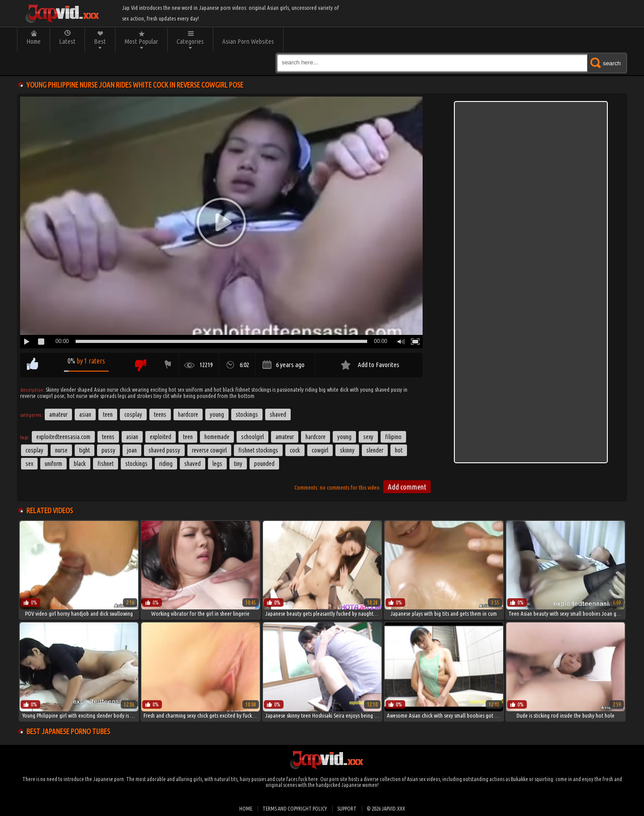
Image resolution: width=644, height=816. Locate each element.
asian (132, 437)
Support (347, 809)
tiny (238, 464)
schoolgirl (252, 437)
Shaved (278, 414)
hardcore (316, 437)
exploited (161, 437)
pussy (108, 450)
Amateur (58, 414)
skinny (347, 450)
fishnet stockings (258, 450)
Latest (67, 41)
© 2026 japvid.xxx (386, 809)
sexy (368, 437)
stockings (136, 464)
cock (295, 450)
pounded (264, 464)
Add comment (407, 487)
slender (375, 450)
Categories (190, 41)
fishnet (106, 464)
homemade (217, 437)
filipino (393, 437)
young (344, 437)
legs (217, 464)
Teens (160, 414)
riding (166, 464)
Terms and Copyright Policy (295, 809)
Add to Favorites (379, 365)
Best (100, 41)
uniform (53, 464)
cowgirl (320, 450)
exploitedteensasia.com (63, 437)
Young (217, 414)
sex (29, 464)
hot (399, 450)
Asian (85, 414)
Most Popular (141, 41)
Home (34, 41)
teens (108, 437)
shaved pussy (164, 450)
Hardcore (188, 414)
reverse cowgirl (209, 450)
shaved (193, 464)
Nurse (61, 450)
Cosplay (133, 414)
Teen (108, 414)
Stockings (247, 414)
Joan (132, 450)
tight (85, 450)
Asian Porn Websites (248, 41)
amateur (285, 437)
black (80, 464)
